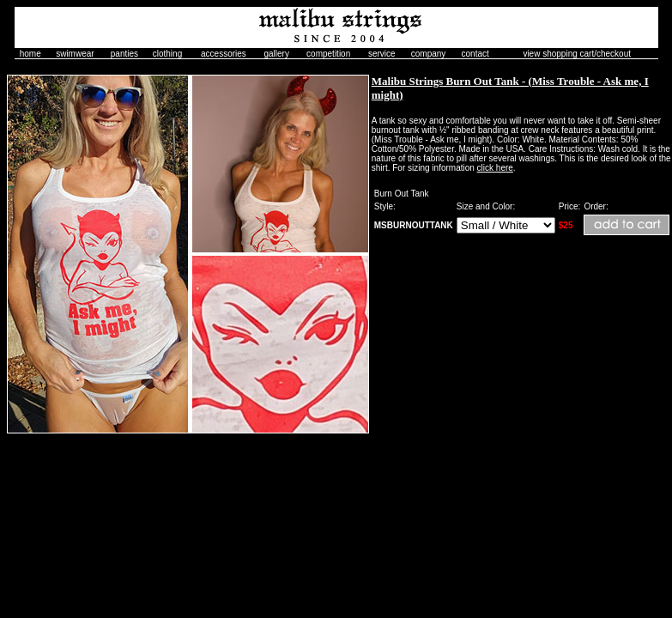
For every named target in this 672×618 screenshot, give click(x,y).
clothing (167, 54)
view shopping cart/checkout (577, 54)
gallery (276, 54)
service (382, 54)
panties (124, 54)
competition (328, 54)
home (30, 54)
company (429, 54)
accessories (224, 54)
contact (475, 54)
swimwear (75, 54)
